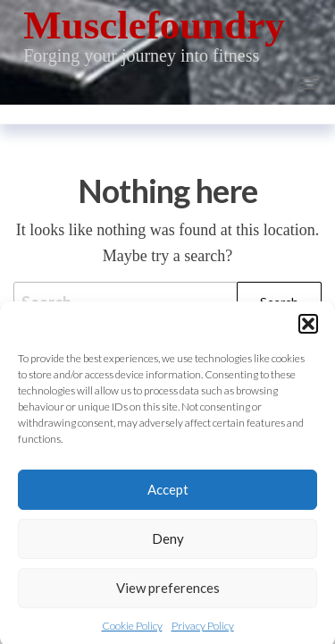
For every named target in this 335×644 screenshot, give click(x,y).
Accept (168, 496)
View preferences (168, 594)
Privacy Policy (203, 631)
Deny (168, 545)
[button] (308, 329)
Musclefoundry (154, 25)
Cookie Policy (132, 631)
